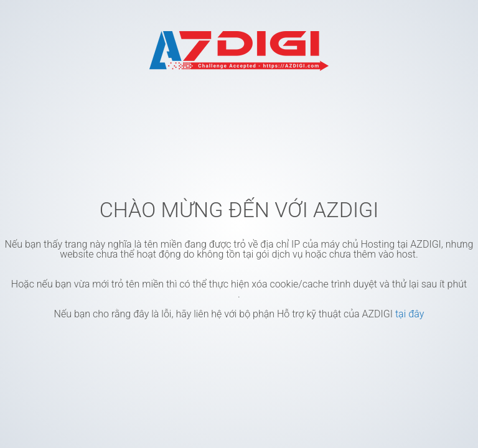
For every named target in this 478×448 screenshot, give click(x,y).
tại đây (410, 314)
